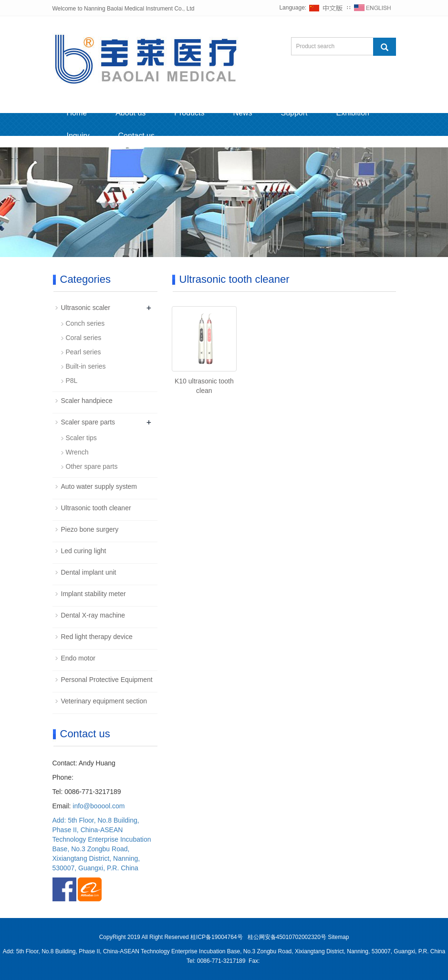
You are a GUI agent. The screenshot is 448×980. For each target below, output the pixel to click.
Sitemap (338, 937)
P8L (72, 381)
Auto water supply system (99, 486)
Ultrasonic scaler (86, 308)
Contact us (136, 136)
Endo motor (78, 658)
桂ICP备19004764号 (217, 937)
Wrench (77, 452)
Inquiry (78, 136)
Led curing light (84, 551)
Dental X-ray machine (93, 615)
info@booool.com (99, 806)
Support (294, 113)
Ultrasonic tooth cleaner (96, 508)
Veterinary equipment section (104, 701)
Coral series (84, 338)
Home (77, 113)
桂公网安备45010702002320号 (287, 937)
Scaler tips (81, 438)
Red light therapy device (97, 637)
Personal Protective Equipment (107, 680)
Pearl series (83, 352)
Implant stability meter (94, 594)
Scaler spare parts (88, 422)
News (242, 113)
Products (189, 113)
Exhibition (353, 113)
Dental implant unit (89, 572)
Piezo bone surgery (90, 529)
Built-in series (86, 366)
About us (130, 113)
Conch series (85, 323)
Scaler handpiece (87, 401)
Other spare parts (92, 466)
